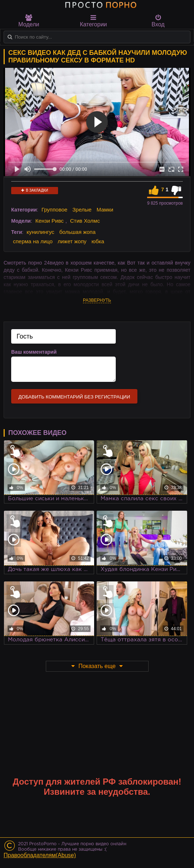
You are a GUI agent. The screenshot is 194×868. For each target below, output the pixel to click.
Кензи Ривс (49, 221)
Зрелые (82, 210)
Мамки (105, 210)
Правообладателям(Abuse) (40, 855)
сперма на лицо (33, 241)
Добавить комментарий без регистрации (74, 397)
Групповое (54, 210)
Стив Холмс (85, 221)
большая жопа (77, 232)
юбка (98, 241)
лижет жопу (72, 241)
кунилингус (41, 232)
